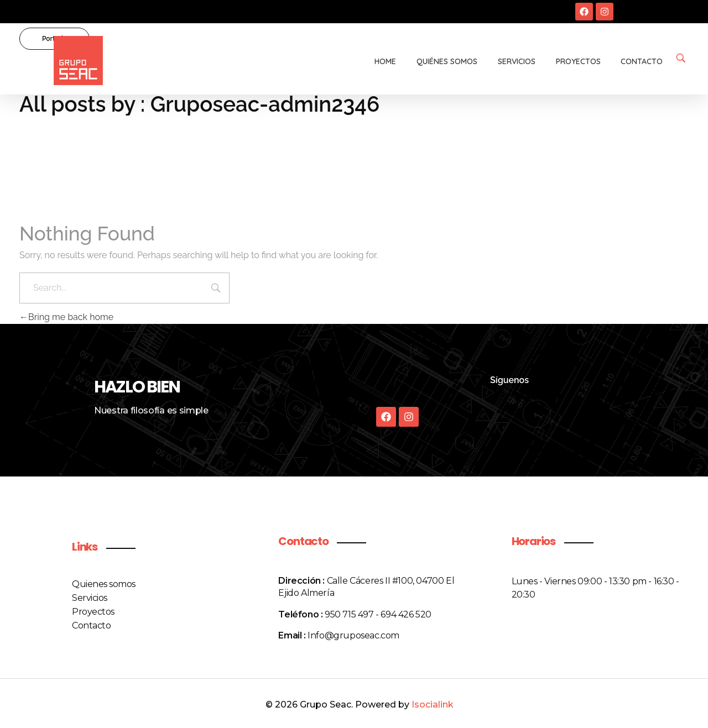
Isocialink (433, 705)
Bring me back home (66, 317)
